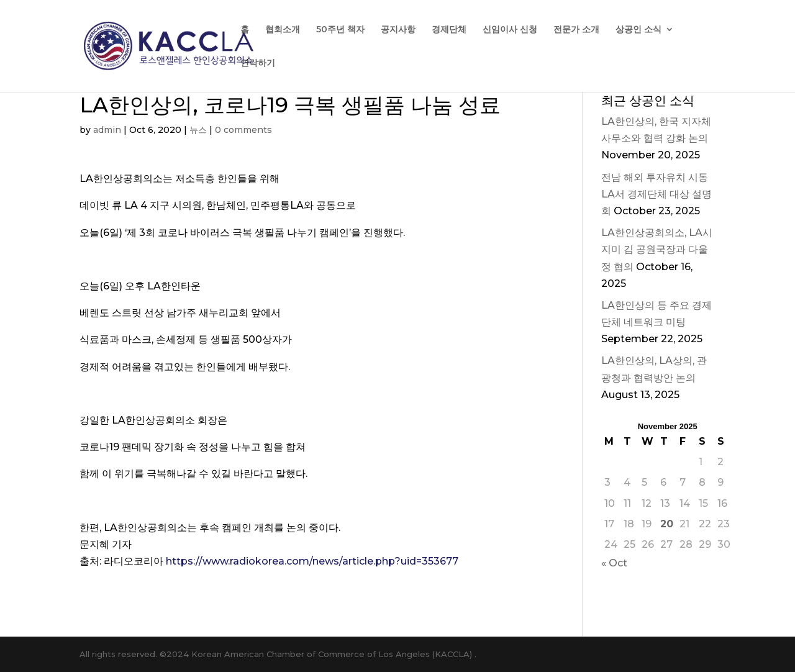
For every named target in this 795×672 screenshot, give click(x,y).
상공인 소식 (638, 30)
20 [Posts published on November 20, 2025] (667, 524)
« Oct (614, 563)
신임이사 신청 (510, 30)
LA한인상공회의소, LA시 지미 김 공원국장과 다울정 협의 (657, 249)
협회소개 (283, 30)
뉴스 (198, 130)
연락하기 (258, 63)
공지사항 (398, 30)
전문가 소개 (576, 30)
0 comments (243, 130)
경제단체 (449, 30)
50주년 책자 (340, 30)
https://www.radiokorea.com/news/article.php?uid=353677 (312, 561)
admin (107, 130)
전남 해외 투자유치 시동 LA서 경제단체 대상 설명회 (656, 194)
